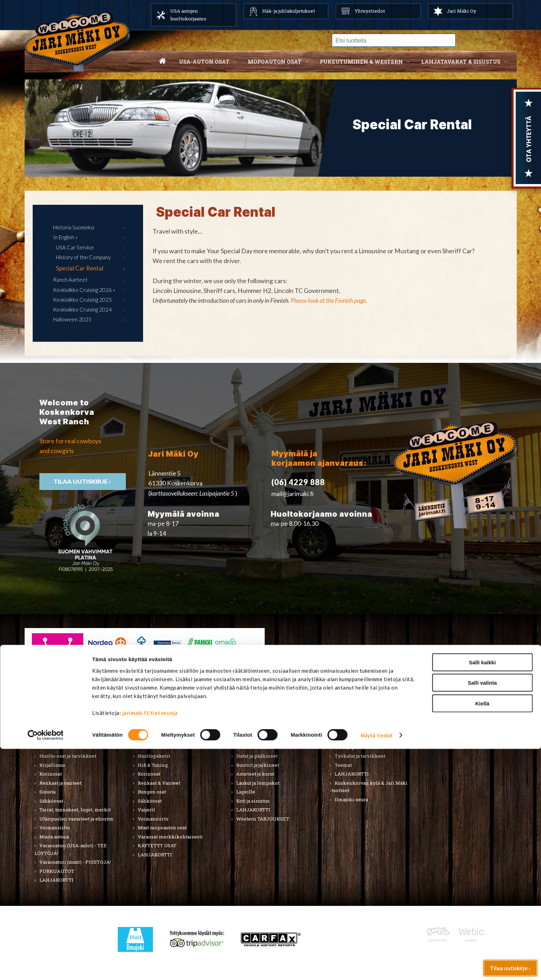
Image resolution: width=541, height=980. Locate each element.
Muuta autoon (54, 837)
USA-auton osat (204, 61)
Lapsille (246, 792)
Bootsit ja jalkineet (258, 765)
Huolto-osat (151, 747)
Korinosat (51, 774)
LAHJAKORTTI (155, 855)
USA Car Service (75, 247)
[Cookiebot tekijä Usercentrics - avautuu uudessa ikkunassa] (46, 966)
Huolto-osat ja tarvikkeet (68, 756)
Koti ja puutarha (352, 738)
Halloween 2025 (72, 319)
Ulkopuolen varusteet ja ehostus (76, 819)
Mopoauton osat (275, 61)
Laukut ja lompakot (258, 783)
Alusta (47, 738)
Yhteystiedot (370, 11)
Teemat (343, 765)
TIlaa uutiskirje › (83, 481)
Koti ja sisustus (253, 801)
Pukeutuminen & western (361, 61)
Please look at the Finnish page (328, 300)
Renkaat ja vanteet (60, 783)
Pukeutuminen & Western (261, 723)
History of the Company (83, 257)
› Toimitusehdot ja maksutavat (435, 664)
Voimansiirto (55, 828)
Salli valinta (482, 914)
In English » (65, 237)
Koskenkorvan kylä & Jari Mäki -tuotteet (369, 787)
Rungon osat (152, 792)
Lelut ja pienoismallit (359, 747)
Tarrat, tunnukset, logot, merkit (75, 810)
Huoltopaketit (154, 756)
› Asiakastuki (411, 655)
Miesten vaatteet (256, 738)
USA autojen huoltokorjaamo (188, 15)
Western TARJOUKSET (263, 819)
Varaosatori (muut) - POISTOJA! (75, 862)
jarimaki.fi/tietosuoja (150, 943)
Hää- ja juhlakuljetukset (289, 11)
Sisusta (47, 792)
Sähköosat (51, 801)
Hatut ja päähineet (257, 756)
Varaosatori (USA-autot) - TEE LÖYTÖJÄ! (71, 849)
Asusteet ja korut (255, 774)
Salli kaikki (482, 893)
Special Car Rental (80, 268)
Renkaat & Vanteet (159, 783)
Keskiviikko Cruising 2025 (82, 300)
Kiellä (482, 934)
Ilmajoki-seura (351, 799)
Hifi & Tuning (153, 765)
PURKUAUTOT (57, 871)
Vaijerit (146, 810)
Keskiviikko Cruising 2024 (82, 309)
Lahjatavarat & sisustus (461, 61)
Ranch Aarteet (70, 280)
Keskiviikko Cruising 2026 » (84, 290)
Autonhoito (52, 747)
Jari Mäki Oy (462, 11)
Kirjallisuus (52, 765)
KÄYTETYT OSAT (157, 845)
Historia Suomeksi (74, 227)
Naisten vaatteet (255, 747)
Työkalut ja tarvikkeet (360, 756)
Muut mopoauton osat (162, 828)
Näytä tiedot (377, 966)
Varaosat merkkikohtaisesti (170, 837)
